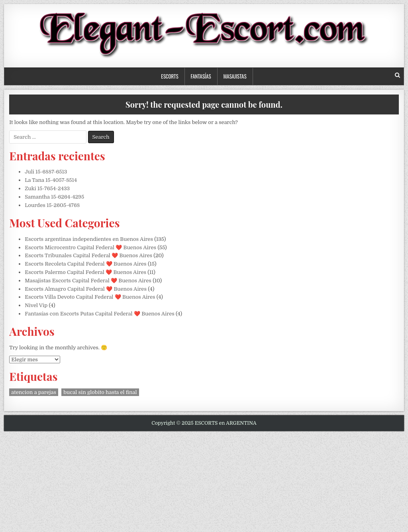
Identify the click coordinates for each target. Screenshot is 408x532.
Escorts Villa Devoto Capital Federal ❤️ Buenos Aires (90, 297)
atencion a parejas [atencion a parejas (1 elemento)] (34, 392)
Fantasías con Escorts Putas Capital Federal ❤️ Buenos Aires (100, 314)
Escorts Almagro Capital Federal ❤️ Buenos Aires (86, 289)
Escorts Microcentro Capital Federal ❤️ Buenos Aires (90, 247)
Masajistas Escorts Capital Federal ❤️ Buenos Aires (88, 281)
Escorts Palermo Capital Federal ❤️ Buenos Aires (85, 272)
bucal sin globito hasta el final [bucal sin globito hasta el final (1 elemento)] (100, 392)
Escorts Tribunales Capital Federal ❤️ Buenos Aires (88, 255)
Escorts (170, 76)
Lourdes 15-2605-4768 (52, 205)
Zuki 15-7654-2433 (47, 188)
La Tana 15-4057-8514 (51, 180)
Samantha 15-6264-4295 (54, 197)
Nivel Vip (36, 305)
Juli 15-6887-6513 (46, 172)
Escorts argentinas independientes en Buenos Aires (89, 239)
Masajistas (235, 76)
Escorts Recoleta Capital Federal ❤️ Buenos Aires (85, 264)
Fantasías (201, 76)
